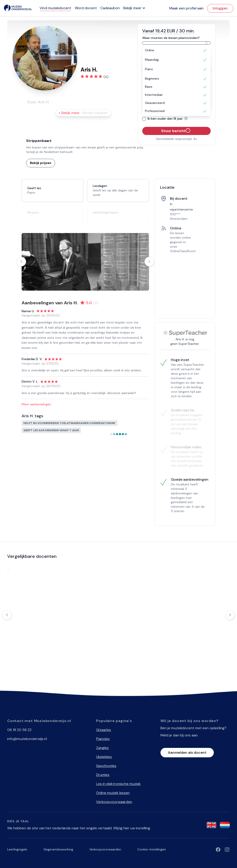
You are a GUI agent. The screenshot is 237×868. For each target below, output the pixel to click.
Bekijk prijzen (41, 163)
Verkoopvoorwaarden (114, 802)
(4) (106, 77)
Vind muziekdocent (55, 8)
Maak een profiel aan (186, 8)
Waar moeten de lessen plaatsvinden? (171, 38)
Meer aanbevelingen (36, 404)
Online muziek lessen (113, 793)
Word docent (86, 8)
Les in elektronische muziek (118, 784)
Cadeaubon (110, 8)
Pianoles (103, 739)
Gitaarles (104, 730)
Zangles (102, 748)
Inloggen (220, 8)
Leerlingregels (17, 849)
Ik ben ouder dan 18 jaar (168, 119)
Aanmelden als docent (187, 752)
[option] (176, 50)
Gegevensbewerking (58, 849)
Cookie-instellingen (152, 849)
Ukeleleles (104, 757)
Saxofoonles (106, 766)
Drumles (103, 775)
